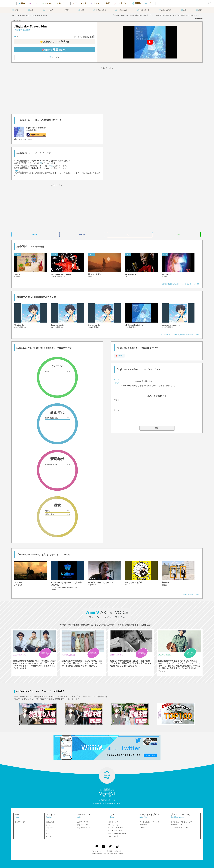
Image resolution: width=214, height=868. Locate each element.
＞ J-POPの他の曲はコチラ (189, 595)
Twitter (34, 234)
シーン (48, 825)
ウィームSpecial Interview (117, 833)
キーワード (50, 836)
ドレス (48, 831)
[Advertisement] (107, 90)
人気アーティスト (84, 822)
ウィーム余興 (113, 836)
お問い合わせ (119, 851)
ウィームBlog (113, 825)
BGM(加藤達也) (23, 16)
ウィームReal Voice (115, 831)
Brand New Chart (177, 825)
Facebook (82, 234)
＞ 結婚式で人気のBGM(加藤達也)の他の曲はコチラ (180, 335)
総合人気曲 (50, 822)
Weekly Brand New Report (180, 827)
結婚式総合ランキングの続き (31, 246)
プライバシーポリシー (98, 851)
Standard (143, 827)
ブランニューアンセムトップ (181, 822)
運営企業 (110, 851)
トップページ (20, 822)
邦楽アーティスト (84, 825)
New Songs (143, 825)
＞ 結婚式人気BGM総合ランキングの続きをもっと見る (179, 284)
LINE (178, 234)
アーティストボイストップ (149, 822)
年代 (48, 833)
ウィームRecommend (116, 828)
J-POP (30, 139)
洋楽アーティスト (84, 828)
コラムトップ (113, 822)
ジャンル (49, 828)
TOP (13, 15)
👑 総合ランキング (55, 42)
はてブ (130, 235)
